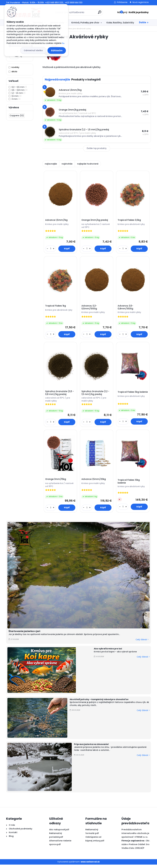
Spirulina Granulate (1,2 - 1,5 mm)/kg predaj (96, 395)
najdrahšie (67, 164)
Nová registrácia (141, 2)
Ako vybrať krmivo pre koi (108, 652)
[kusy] (51, 249)
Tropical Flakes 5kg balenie (129, 396)
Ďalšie (143, 22)
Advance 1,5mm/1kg (57, 221)
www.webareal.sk (90, 865)
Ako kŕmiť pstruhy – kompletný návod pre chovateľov (99, 703)
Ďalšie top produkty (97, 148)
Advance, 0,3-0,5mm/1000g (90, 309)
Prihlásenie (122, 2)
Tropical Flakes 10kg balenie (129, 485)
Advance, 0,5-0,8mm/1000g (126, 309)
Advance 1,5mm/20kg (94, 482)
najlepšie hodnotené (88, 164)
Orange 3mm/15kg (56, 482)
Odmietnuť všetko (33, 50)
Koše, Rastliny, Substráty (120, 23)
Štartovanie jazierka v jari (24, 635)
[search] (100, 13)
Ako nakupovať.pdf (59, 833)
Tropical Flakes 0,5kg (130, 221)
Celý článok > (142, 643)
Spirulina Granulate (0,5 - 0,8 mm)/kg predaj (60, 395)
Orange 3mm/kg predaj (95, 221)
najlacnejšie (51, 164)
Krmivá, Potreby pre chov (85, 23)
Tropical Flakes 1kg (56, 307)
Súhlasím (57, 50)
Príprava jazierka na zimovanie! (91, 748)
